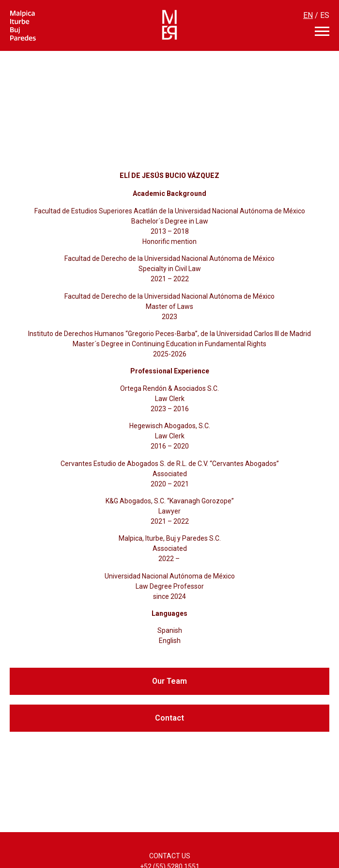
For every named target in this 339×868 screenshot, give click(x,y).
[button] (169, 681)
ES (325, 15)
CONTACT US (170, 856)
